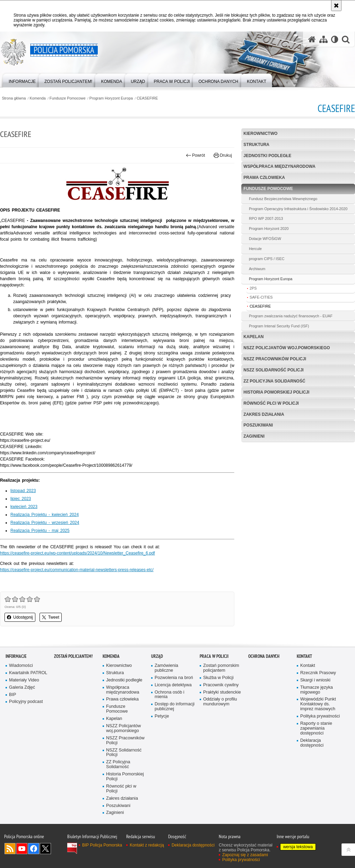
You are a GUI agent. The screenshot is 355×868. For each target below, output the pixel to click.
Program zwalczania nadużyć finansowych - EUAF (291, 316)
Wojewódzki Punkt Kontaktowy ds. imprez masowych (318, 704)
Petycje (162, 716)
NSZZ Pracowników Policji (275, 359)
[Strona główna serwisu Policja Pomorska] (312, 39)
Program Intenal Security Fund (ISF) (279, 326)
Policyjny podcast (26, 702)
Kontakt (304, 656)
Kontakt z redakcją (147, 845)
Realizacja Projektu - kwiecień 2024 (45, 515)
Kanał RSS (10, 849)
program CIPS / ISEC (267, 259)
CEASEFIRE (147, 98)
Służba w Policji (218, 678)
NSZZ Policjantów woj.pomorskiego (287, 348)
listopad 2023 (23, 491)
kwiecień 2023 (24, 507)
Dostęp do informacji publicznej (175, 707)
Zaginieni (254, 436)
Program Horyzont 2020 (269, 229)
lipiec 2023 (21, 499)
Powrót (196, 155)
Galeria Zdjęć (22, 687)
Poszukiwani (258, 425)
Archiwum (257, 269)
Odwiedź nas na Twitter (45, 849)
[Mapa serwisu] (323, 39)
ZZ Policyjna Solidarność (274, 381)
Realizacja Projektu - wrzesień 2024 (45, 523)
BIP (12, 695)
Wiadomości (21, 666)
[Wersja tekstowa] (335, 39)
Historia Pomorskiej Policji (276, 392)
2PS (253, 288)
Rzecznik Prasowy (318, 673)
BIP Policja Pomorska (102, 845)
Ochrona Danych (264, 656)
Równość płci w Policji (271, 403)
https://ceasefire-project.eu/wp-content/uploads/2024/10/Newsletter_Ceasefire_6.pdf (77, 553)
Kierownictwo (260, 134)
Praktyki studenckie (222, 692)
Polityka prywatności (320, 716)
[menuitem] (22, 80)
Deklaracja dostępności (312, 743)
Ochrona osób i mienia (170, 695)
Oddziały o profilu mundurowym (220, 702)
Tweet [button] (51, 617)
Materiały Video (24, 680)
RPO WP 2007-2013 (266, 218)
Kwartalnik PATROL (28, 673)
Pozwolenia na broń (174, 678)
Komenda (38, 98)
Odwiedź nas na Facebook (34, 849)
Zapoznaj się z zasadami (245, 855)
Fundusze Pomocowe (68, 98)
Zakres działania (264, 414)
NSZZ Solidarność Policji (273, 370)
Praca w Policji (214, 656)
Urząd (157, 656)
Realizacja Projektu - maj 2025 (40, 531)
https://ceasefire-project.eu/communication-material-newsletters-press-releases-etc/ (77, 570)
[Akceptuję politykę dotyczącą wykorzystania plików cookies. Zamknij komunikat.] (336, 6)
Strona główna (14, 98)
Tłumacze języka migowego (317, 690)
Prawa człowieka (264, 178)
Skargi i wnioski (315, 680)
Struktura (256, 145)
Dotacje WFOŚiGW (265, 239)
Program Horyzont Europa (111, 98)
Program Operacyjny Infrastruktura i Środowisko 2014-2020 (298, 209)
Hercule (255, 249)
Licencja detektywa (173, 685)
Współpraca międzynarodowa (279, 166)
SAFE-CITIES (261, 297)
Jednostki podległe (267, 156)
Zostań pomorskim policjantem (221, 668)
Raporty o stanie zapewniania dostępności (316, 728)
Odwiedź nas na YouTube (22, 849)
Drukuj (223, 155)
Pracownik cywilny (221, 685)
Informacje (16, 656)
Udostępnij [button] (20, 617)
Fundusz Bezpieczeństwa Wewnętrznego (283, 199)
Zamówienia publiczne (166, 668)
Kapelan (253, 337)
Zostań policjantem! (73, 656)
